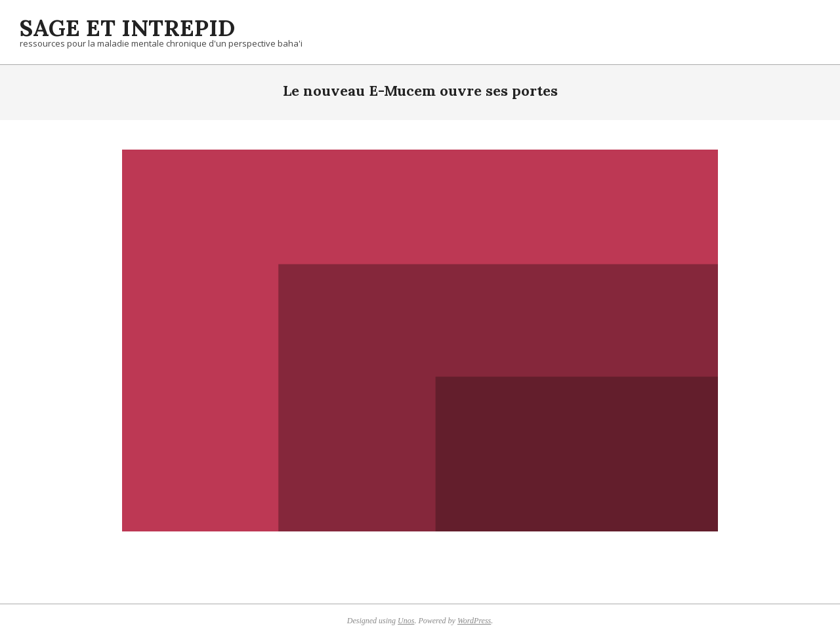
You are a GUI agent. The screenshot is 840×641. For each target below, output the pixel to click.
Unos (406, 621)
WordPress (474, 621)
